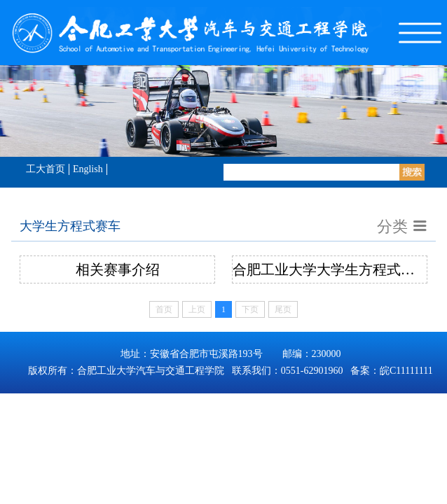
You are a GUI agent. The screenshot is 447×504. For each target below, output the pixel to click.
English (88, 169)
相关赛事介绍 (118, 269)
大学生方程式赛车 (70, 226)
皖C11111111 (406, 371)
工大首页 (46, 169)
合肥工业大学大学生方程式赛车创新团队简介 (330, 269)
